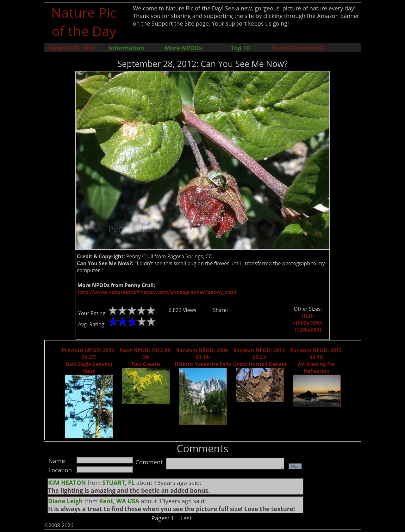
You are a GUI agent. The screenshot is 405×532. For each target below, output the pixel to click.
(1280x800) (308, 330)
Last (186, 518)
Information (126, 48)
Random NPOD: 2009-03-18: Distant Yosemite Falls (203, 357)
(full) (308, 316)
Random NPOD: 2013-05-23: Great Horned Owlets (260, 357)
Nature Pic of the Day (84, 21)
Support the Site (71, 47)
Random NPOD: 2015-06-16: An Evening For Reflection (317, 361)
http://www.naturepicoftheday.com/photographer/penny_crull (157, 292)
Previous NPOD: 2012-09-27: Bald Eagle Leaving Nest (89, 361)
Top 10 (240, 48)
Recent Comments (298, 47)
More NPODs (183, 48)
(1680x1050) (308, 323)
